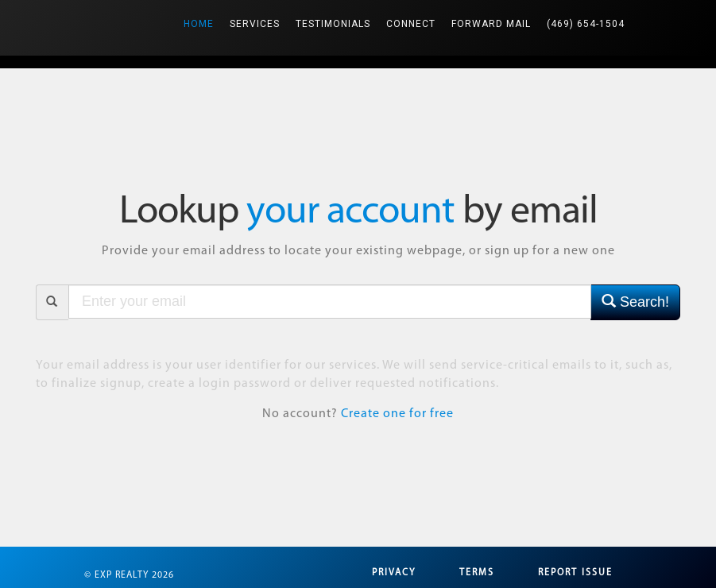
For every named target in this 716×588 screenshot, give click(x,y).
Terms (477, 573)
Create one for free (397, 414)
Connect (411, 24)
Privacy (394, 573)
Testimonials (333, 24)
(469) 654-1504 (586, 24)
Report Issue (575, 573)
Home (203, 15)
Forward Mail (491, 24)
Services (255, 24)
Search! (635, 302)
